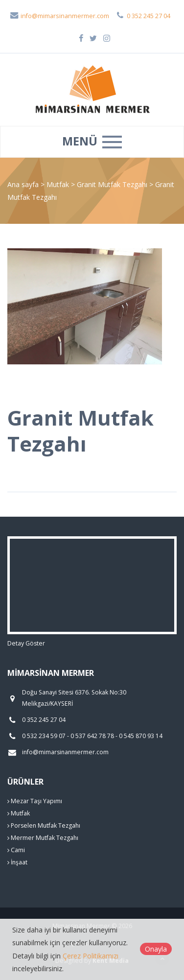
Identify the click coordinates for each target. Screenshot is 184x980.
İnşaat (17, 862)
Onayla (156, 949)
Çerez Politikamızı (91, 956)
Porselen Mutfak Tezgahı (44, 825)
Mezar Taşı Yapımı (35, 801)
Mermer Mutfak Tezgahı (43, 838)
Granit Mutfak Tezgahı (113, 184)
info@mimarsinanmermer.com (59, 16)
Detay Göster (26, 643)
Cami (16, 850)
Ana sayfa (23, 184)
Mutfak (59, 184)
